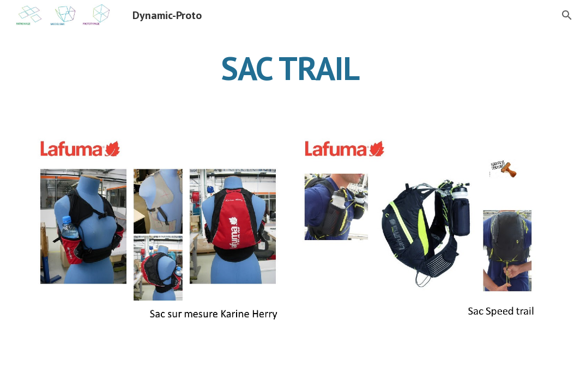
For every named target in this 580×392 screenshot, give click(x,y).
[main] (290, 68)
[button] (567, 15)
